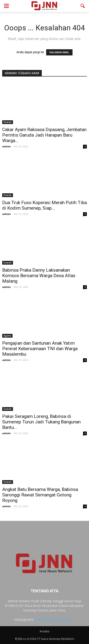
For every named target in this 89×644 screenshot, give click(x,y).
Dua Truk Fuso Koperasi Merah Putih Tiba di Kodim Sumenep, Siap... (44, 205)
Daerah (8, 122)
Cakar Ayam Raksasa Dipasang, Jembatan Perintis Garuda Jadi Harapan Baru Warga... (44, 135)
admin (6, 146)
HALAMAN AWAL (59, 52)
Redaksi (45, 631)
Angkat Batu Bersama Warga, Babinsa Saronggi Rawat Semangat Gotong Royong (40, 495)
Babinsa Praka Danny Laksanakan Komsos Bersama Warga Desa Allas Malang (39, 276)
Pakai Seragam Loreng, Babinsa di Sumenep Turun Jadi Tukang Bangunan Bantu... (41, 422)
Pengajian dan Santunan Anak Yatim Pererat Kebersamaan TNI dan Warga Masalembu (40, 349)
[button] (83, 6)
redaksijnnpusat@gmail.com (55, 619)
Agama (7, 336)
